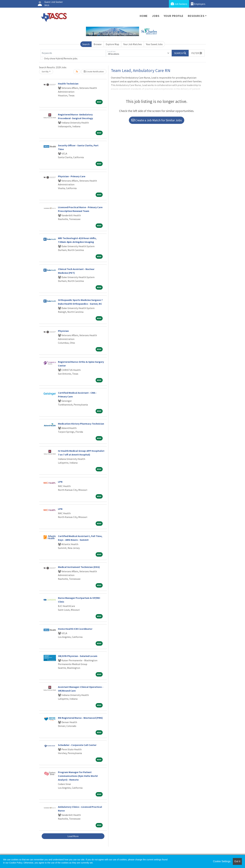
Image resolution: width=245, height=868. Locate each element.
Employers (198, 4)
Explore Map (112, 44)
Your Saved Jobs (154, 44)
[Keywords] (73, 53)
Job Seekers (179, 4)
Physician (63, 331)
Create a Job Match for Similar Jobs (157, 120)
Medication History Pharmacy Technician (81, 424)
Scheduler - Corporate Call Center (77, 745)
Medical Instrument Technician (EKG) (79, 567)
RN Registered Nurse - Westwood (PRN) (80, 718)
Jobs (156, 16)
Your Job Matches (133, 44)
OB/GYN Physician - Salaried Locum (78, 656)
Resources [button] (196, 16)
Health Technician (68, 84)
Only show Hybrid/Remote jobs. (61, 58)
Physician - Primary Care (72, 176)
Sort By (45, 72)
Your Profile (174, 16)
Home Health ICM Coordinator (75, 629)
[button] (197, 53)
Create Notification (94, 72)
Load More (73, 836)
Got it (237, 861)
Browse (98, 44)
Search (86, 44)
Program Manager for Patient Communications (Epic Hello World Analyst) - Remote (78, 776)
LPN (60, 482)
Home (144, 16)
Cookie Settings (222, 861)
